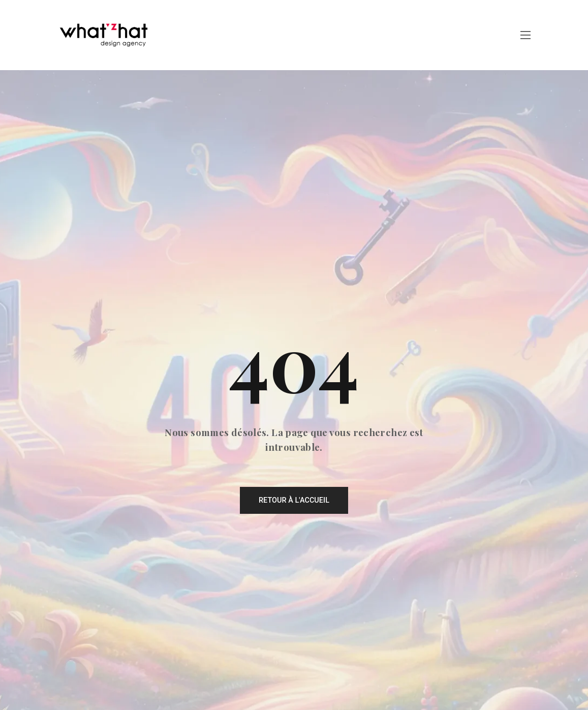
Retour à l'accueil (294, 500)
